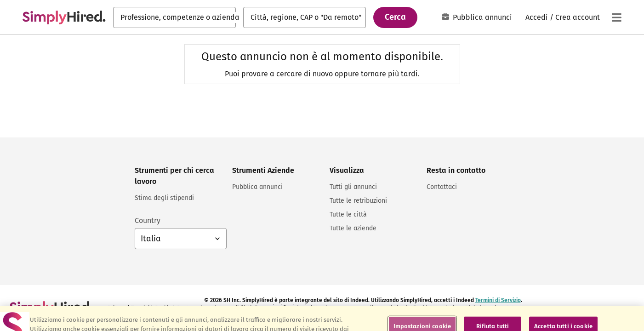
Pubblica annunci (477, 17)
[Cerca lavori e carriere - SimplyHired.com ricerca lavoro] (64, 17)
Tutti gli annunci (353, 187)
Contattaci (442, 187)
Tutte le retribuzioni (358, 201)
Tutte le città (348, 214)
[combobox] (174, 17)
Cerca (395, 17)
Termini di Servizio (498, 300)
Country (148, 220)
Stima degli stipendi (164, 198)
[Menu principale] (616, 17)
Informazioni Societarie (279, 308)
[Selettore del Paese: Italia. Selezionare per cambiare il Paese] (181, 239)
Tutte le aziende (353, 228)
